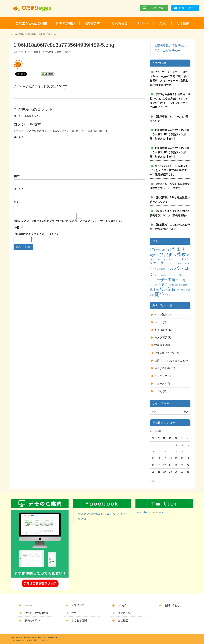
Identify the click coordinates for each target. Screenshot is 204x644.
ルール (158, 322)
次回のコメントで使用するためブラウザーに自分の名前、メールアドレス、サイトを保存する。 (68, 221)
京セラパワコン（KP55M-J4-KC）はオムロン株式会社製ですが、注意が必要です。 (169, 170)
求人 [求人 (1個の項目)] (178, 290)
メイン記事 (161, 315)
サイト (17, 202)
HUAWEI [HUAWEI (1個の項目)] (158, 250)
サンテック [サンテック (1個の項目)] (169, 263)
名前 (17, 176)
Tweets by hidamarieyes (149, 512)
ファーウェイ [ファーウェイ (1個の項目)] (173, 275)
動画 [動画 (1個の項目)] (181, 285)
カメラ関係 (161, 338)
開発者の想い (32, 621)
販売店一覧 (124, 613)
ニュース (160, 384)
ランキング (161, 376)
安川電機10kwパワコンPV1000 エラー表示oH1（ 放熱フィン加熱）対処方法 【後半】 (171, 152)
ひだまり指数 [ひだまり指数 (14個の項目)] (173, 255)
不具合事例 (161, 330)
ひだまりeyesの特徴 (36, 613)
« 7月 (153, 481)
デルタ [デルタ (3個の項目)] (170, 269)
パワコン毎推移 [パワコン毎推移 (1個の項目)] (161, 275)
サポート (76, 613)
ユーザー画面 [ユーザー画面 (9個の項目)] (164, 280)
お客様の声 (78, 605)
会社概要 (123, 621)
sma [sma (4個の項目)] (164, 250)
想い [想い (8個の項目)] (163, 289)
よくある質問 (79, 621)
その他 (158, 391)
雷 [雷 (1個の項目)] (165, 295)
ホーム (14, 34)
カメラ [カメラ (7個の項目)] (158, 263)
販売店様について (165, 353)
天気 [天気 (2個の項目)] (185, 285)
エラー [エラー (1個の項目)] (178, 259)
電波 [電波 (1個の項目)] (169, 295)
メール (18, 189)
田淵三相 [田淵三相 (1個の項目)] (184, 290)
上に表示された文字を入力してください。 (38, 234)
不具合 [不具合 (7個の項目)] (163, 284)
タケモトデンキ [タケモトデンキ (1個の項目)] (180, 263)
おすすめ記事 (162, 368)
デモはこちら (156, 8)
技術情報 (160, 345)
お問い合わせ (187, 8)
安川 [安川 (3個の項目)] (152, 289)
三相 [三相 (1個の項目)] (156, 285)
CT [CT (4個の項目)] (152, 250)
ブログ (122, 605)
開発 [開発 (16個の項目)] (159, 294)
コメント (19, 137)
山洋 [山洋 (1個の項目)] (157, 290)
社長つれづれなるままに (168, 361)
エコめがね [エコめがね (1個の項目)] (170, 259)
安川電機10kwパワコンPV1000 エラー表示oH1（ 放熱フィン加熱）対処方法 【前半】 (171, 134)
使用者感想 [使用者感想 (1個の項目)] (174, 285)
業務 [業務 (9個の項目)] (171, 289)
